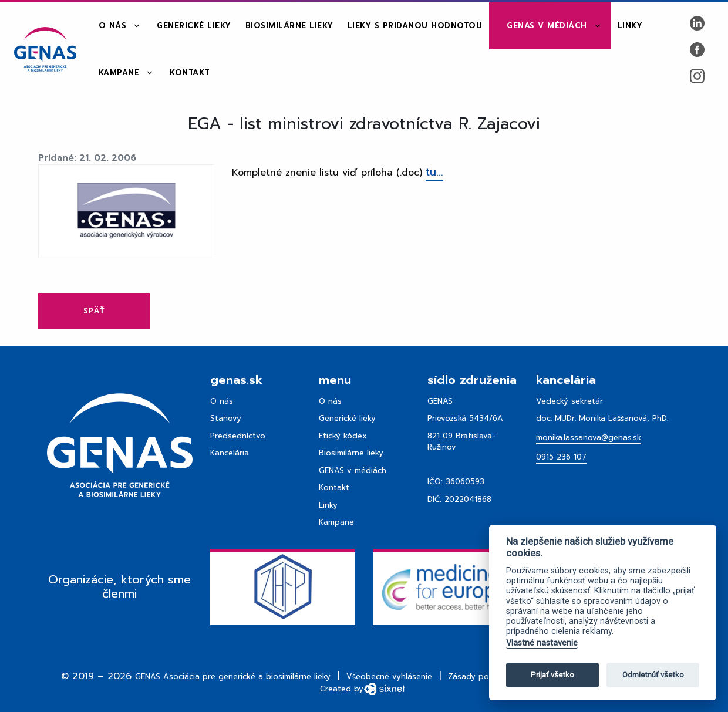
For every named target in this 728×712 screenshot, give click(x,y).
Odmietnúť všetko (653, 675)
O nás (113, 26)
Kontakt (190, 72)
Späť (94, 311)
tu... (434, 172)
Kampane (119, 72)
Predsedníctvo (238, 436)
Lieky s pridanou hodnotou (415, 26)
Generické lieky (194, 26)
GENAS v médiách (547, 26)
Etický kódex (343, 436)
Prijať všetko (552, 675)
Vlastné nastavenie (542, 643)
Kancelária (230, 453)
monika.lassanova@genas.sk (589, 438)
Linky (630, 26)
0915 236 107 (561, 457)
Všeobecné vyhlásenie (389, 676)
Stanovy (226, 418)
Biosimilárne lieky (289, 26)
